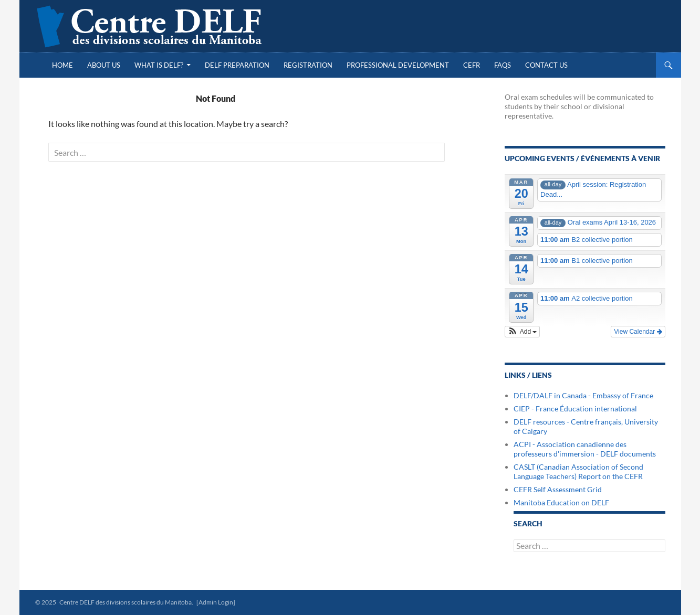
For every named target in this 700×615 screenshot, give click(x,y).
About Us (104, 65)
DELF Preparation (237, 65)
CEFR (472, 65)
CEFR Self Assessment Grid (558, 489)
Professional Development (398, 65)
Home (62, 65)
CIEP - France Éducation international (575, 409)
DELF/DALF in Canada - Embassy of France (583, 395)
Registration (308, 65)
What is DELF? (159, 65)
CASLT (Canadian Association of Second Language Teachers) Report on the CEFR (578, 471)
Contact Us (546, 65)
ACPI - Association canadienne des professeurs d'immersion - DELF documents (585, 449)
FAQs (503, 65)
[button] (523, 332)
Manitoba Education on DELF (561, 502)
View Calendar (638, 332)
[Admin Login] (216, 602)
